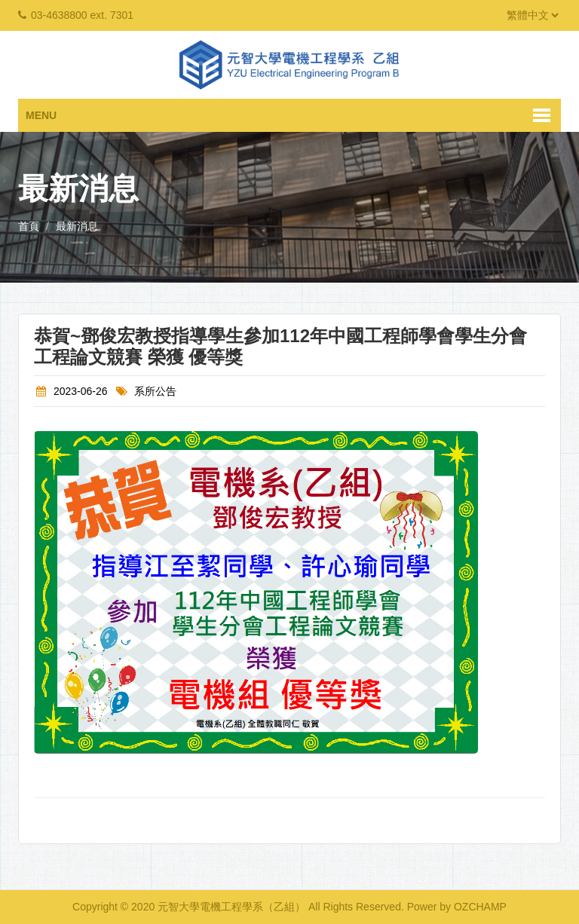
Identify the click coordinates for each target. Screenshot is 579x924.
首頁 (29, 226)
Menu (41, 115)
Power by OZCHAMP (457, 907)
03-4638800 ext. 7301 (82, 15)
